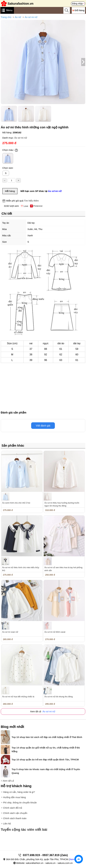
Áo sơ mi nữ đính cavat (55, 632)
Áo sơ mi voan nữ (10, 632)
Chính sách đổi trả (13, 808)
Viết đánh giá (43, 426)
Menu (9, 10)
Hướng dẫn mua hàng (14, 797)
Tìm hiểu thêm (31, 201)
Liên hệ (7, 824)
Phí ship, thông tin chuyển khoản (20, 803)
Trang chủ (6, 17)
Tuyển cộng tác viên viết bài (24, 830)
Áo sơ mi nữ (31, 17)
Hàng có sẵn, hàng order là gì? (19, 792)
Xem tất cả (8, 781)
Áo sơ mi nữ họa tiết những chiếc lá (18, 697)
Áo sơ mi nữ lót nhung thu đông (59, 697)
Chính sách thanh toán (15, 818)
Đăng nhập (77, 4)
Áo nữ (18, 17)
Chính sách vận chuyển (15, 813)
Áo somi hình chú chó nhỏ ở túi (16, 503)
